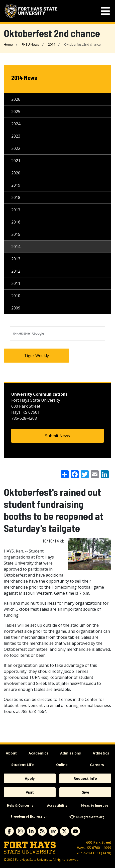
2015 (16, 234)
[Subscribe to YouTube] (75, 831)
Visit (30, 792)
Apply (30, 778)
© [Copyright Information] (5, 860)
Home (8, 44)
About (11, 753)
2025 (16, 112)
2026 (16, 99)
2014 (52, 44)
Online (62, 765)
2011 (16, 283)
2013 (16, 259)
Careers (97, 765)
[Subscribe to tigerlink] (53, 831)
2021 (16, 161)
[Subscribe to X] (64, 831)
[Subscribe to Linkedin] (31, 831)
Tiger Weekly (36, 356)
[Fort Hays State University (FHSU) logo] (31, 11)
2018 (16, 197)
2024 (16, 124)
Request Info (85, 778)
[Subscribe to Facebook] (9, 831)
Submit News (57, 436)
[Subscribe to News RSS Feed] (42, 831)
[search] (57, 334)
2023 (16, 136)
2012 (16, 271)
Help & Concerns (20, 805)
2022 (16, 148)
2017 (16, 210)
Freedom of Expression (29, 817)
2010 (16, 296)
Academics (38, 753)
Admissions (71, 753)
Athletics (101, 753)
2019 (16, 185)
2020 (16, 173)
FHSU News (30, 44)
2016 (16, 222)
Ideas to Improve (95, 805)
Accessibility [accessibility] (57, 805)
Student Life (23, 765)
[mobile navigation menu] (105, 11)
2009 (16, 308)
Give (85, 792)
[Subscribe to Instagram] (20, 831)
